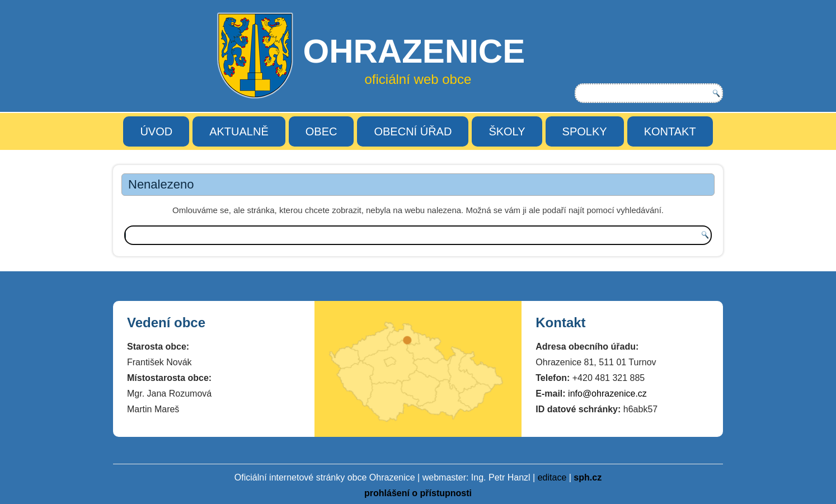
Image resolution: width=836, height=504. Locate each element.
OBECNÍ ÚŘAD (413, 131)
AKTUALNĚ (239, 131)
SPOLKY (585, 131)
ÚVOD (156, 131)
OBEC (321, 131)
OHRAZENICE (414, 51)
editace (552, 477)
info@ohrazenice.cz (607, 394)
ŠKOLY (507, 131)
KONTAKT (670, 131)
